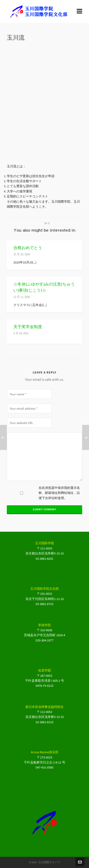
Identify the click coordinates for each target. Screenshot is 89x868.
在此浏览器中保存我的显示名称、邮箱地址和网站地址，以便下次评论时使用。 (59, 493)
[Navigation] (79, 11)
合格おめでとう (28, 248)
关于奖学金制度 (28, 327)
